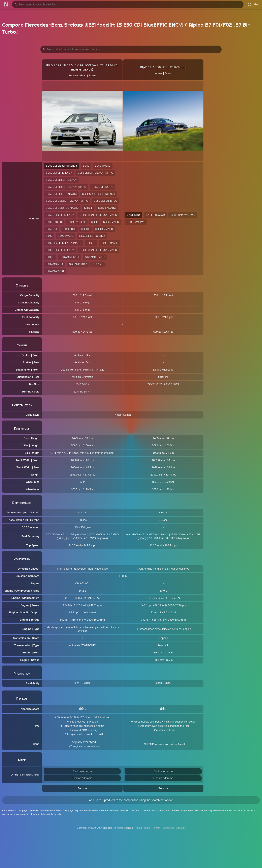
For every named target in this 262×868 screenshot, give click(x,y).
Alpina (159, 73)
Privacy (156, 828)
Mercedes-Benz (78, 75)
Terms (147, 828)
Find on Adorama (82, 778)
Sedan (92, 75)
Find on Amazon (82, 771)
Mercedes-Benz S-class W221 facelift (75, 65)
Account (181, 828)
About (139, 828)
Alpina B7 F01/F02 (154, 67)
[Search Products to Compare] (131, 49)
